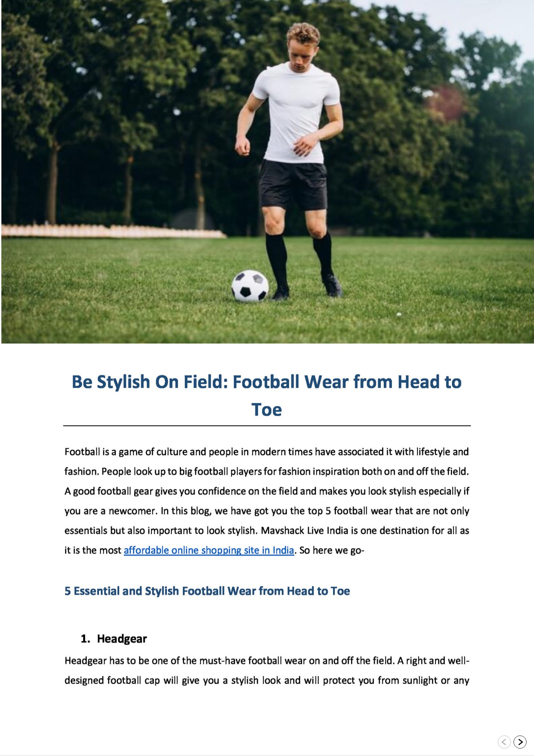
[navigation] (512, 742)
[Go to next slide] (520, 742)
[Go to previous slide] (504, 742)
